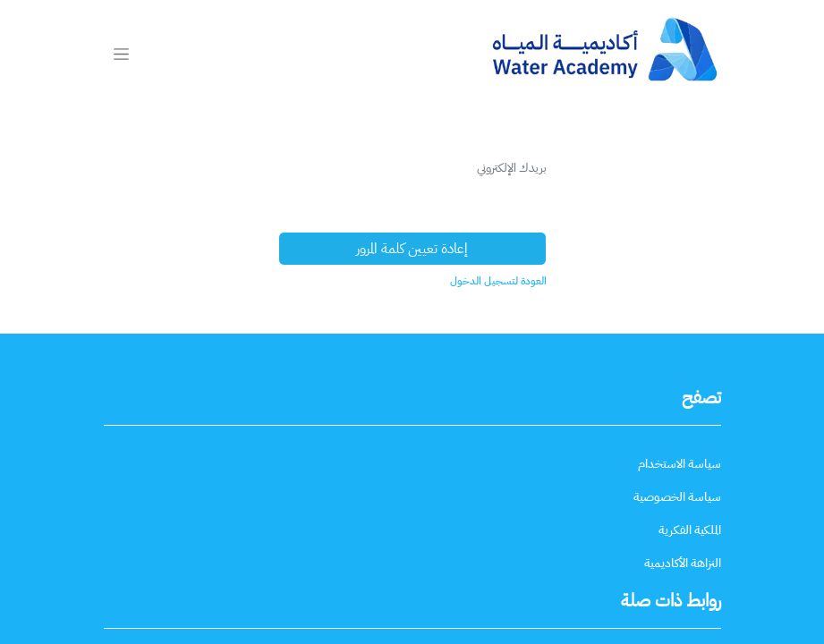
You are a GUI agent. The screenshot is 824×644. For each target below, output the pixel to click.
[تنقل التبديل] (121, 54)
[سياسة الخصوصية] (677, 497)
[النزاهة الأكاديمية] (683, 563)
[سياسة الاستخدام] (680, 464)
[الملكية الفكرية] (690, 530)
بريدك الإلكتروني (512, 168)
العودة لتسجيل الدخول (498, 281)
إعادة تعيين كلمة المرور (412, 249)
